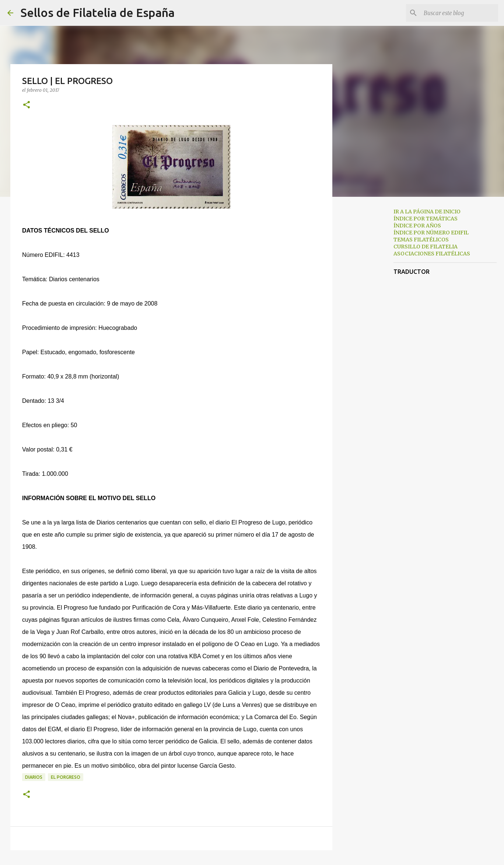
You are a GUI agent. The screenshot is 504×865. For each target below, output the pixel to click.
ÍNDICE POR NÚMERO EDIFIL (431, 233)
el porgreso (66, 777)
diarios (34, 777)
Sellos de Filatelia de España (98, 13)
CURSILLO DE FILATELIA (426, 247)
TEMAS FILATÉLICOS (421, 240)
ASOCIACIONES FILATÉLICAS (432, 254)
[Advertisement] (370, 318)
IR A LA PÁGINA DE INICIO (427, 212)
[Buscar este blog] (459, 13)
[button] (27, 105)
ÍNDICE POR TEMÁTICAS (426, 219)
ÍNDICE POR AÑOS (417, 226)
